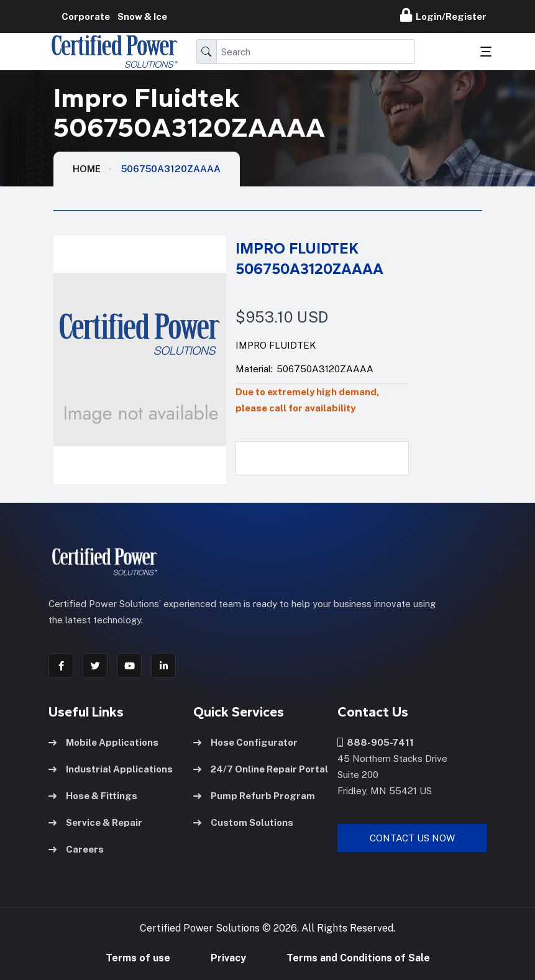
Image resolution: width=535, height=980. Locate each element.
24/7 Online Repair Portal (261, 769)
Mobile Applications (103, 742)
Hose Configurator (245, 742)
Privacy (228, 958)
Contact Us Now (412, 838)
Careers (76, 849)
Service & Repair (95, 822)
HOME (87, 169)
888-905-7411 (376, 742)
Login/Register (443, 15)
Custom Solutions (243, 822)
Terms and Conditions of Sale (358, 958)
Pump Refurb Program (254, 796)
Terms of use (138, 958)
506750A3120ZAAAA (171, 169)
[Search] (316, 52)
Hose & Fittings (93, 796)
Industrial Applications (111, 769)
